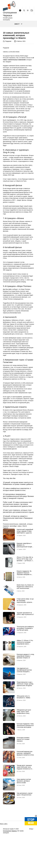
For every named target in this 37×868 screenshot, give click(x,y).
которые (30, 542)
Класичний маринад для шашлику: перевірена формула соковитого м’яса (25, 771)
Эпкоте (25, 544)
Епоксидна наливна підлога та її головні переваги (23, 757)
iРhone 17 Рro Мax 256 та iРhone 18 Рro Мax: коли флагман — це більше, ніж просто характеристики (25, 577)
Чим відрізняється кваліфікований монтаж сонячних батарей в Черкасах (24, 688)
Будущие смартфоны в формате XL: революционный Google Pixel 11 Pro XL (24, 563)
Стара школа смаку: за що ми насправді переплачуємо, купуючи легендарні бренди (25, 619)
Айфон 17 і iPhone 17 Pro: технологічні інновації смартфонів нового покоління (25, 661)
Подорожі (8, 59)
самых (19, 544)
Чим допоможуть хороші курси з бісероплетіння (25, 812)
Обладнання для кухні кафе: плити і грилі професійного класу (24, 729)
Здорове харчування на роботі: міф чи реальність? (25, 631)
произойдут (13, 544)
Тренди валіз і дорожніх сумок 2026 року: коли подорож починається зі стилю (24, 786)
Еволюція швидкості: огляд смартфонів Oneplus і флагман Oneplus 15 (25, 674)
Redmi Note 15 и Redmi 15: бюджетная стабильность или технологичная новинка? (25, 605)
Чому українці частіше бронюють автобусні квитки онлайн (24, 799)
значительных (14, 542)
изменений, (23, 542)
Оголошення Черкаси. (10, 848)
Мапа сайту (4, 842)
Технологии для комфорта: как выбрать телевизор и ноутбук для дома (25, 646)
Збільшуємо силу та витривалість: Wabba (23, 714)
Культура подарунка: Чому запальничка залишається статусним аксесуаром (25, 743)
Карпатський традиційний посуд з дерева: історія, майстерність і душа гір (25, 549)
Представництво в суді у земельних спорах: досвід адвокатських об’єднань (25, 701)
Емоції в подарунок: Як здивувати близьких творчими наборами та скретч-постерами (24, 591)
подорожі (6, 544)
